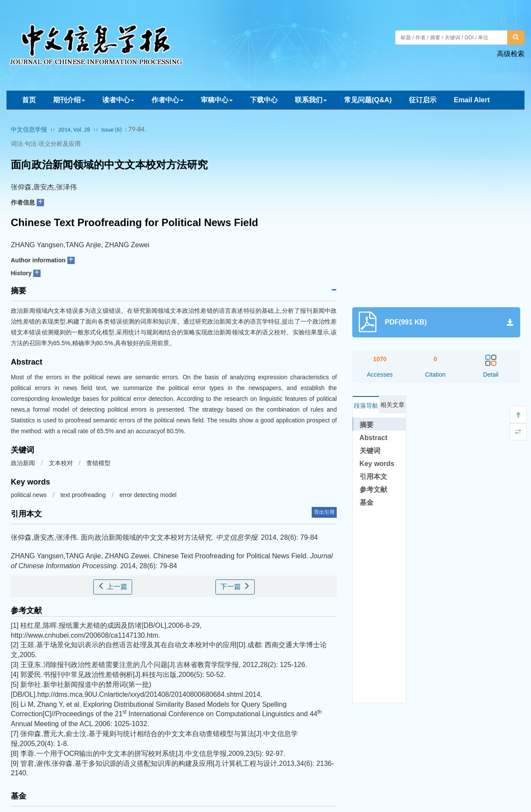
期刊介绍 (69, 100)
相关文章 (392, 405)
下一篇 (235, 587)
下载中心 (264, 100)
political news (29, 495)
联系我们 (311, 100)
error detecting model (148, 495)
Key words (377, 464)
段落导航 (366, 406)
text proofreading (83, 495)
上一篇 (113, 587)
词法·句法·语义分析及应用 (46, 144)
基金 (367, 502)
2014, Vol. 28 (74, 130)
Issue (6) (111, 130)
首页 (29, 100)
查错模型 (98, 463)
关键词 (370, 451)
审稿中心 (217, 100)
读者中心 (118, 100)
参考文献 (373, 489)
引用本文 (373, 477)
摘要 (367, 425)
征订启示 (423, 100)
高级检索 (511, 54)
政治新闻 (23, 463)
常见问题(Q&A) (368, 100)
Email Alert (472, 100)
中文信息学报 (29, 130)
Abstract (374, 438)
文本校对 (61, 463)
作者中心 (168, 100)
